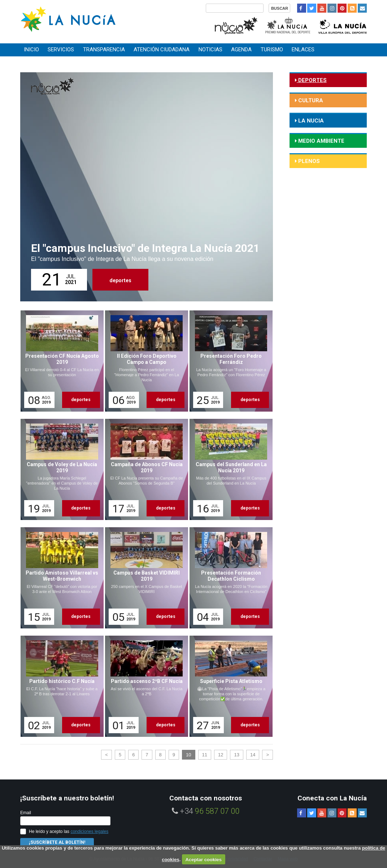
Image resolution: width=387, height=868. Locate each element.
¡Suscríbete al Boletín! (57, 842)
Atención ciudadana (162, 50)
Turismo (272, 50)
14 (253, 755)
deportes (120, 280)
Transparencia (104, 50)
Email (26, 813)
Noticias (210, 50)
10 (188, 755)
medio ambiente (321, 141)
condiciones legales (89, 832)
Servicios (61, 50)
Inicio (31, 50)
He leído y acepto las (69, 832)
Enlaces (303, 50)
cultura (310, 100)
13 (236, 755)
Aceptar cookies (204, 860)
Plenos (308, 161)
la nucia (310, 121)
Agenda (241, 50)
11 (205, 755)
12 (221, 755)
